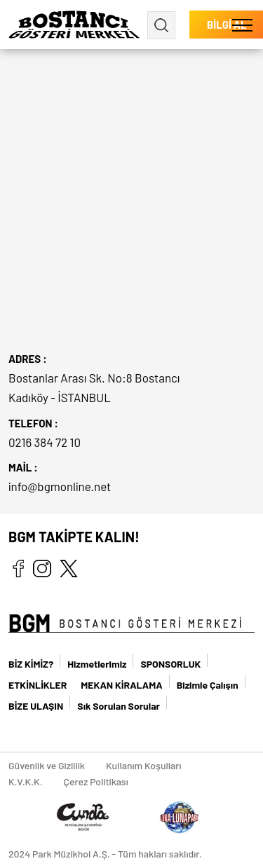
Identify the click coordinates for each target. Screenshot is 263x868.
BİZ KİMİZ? (31, 664)
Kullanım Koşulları (144, 765)
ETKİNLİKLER (38, 685)
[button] (242, 25)
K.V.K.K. (26, 781)
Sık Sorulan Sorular (119, 706)
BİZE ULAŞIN (36, 706)
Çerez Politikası (96, 781)
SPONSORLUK (170, 664)
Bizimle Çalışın (208, 685)
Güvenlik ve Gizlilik (47, 765)
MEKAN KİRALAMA (121, 685)
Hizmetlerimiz (97, 664)
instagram (42, 568)
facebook (18, 568)
